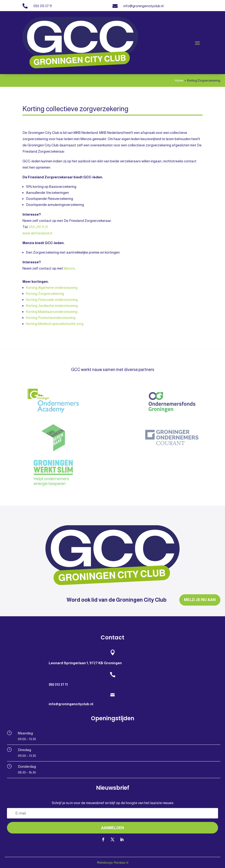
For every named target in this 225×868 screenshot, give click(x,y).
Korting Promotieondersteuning (51, 318)
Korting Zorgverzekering (45, 294)
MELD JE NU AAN (200, 600)
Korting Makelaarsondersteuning (52, 312)
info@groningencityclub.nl (143, 6)
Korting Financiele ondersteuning (52, 300)
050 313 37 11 (43, 6)
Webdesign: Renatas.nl (113, 863)
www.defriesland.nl (37, 233)
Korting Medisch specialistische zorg (55, 324)
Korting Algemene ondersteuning (52, 288)
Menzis (69, 268)
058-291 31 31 (38, 227)
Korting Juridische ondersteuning (52, 306)
